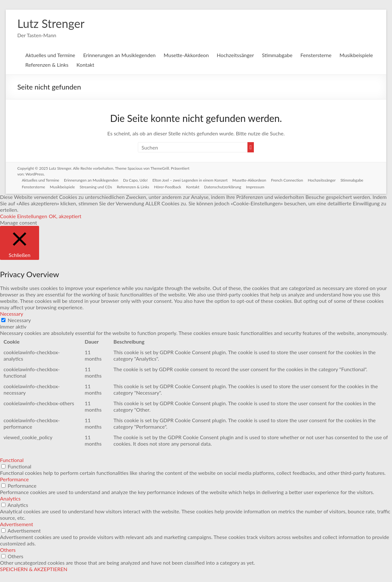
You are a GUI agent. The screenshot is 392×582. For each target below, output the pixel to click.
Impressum (258, 187)
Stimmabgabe (277, 55)
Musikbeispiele (356, 55)
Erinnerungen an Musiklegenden (120, 55)
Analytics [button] (10, 498)
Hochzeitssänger (235, 55)
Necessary (19, 320)
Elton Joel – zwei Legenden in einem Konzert (192, 180)
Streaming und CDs (97, 187)
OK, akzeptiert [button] (65, 216)
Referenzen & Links (47, 65)
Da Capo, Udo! (137, 180)
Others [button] (8, 550)
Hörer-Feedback (170, 187)
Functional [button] (12, 460)
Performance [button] (14, 479)
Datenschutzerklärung (225, 187)
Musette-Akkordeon (186, 55)
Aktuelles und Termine (50, 55)
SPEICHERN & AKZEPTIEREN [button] (34, 569)
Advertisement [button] (17, 524)
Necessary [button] (12, 314)
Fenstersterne (316, 55)
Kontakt (85, 65)
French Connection (289, 180)
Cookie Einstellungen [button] (24, 216)
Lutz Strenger (51, 23)
